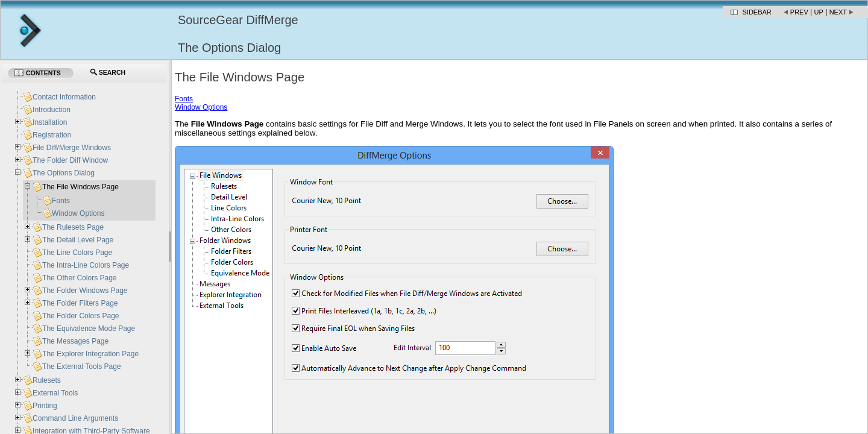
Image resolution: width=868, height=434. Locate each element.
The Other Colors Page (79, 278)
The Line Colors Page (77, 253)
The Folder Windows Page (85, 291)
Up (819, 12)
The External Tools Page (82, 366)
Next (838, 12)
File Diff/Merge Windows (72, 148)
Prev (799, 12)
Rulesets (47, 380)
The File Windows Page (80, 187)
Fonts (184, 99)
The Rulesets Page (73, 227)
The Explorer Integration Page (90, 354)
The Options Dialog (64, 173)
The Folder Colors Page (80, 316)
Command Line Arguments (75, 418)
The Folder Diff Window (70, 160)
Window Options (201, 107)
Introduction (52, 110)
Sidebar (757, 12)
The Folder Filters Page (80, 303)
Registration (52, 135)
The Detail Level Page (78, 240)
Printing (45, 406)
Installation (50, 122)
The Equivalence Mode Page (89, 329)
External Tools (55, 393)
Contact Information (64, 97)
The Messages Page (75, 341)
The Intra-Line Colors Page (86, 265)
